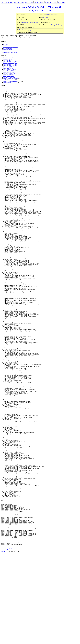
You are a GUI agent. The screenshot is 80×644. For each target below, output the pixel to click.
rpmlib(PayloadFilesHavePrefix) (11, 82)
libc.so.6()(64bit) (7, 61)
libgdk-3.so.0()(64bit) (8, 69)
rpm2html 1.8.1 (11, 640)
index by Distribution (19, 2)
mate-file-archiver (8, 50)
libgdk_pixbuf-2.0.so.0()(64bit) (11, 70)
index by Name (49, 2)
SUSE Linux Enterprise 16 (51, 15)
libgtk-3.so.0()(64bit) (8, 76)
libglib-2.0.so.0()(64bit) (9, 73)
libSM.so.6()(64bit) (8, 60)
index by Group (9, 2)
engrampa (6, 45)
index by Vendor (29, 2)
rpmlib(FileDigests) (8, 81)
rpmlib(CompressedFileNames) (11, 79)
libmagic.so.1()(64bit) (8, 77)
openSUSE (46, 17)
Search (63, 2)
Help (59, 2)
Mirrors (55, 2)
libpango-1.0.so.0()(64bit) (9, 78)
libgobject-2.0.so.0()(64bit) (10, 74)
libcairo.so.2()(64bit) (8, 68)
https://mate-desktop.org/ (25, 30)
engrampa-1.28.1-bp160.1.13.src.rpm (54, 25)
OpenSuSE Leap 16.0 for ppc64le (42, 11)
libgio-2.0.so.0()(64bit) (9, 72)
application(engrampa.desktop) (11, 48)
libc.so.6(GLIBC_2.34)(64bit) (10, 66)
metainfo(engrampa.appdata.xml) (11, 53)
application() (6, 47)
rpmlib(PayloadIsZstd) (9, 83)
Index (3, 2)
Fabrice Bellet (4, 642)
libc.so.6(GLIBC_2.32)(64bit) (10, 64)
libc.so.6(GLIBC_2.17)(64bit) (10, 63)
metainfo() (6, 52)
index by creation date (39, 2)
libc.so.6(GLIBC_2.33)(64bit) (10, 65)
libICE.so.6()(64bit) (8, 59)
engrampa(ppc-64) (8, 49)
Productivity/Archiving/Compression (29, 22)
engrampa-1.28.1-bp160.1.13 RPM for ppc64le (40, 7)
